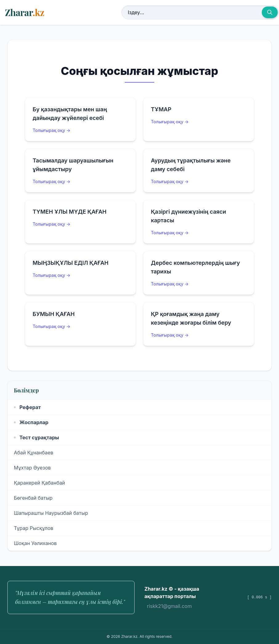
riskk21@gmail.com (169, 606)
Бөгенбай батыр (33, 498)
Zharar (24, 12)
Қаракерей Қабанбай (39, 483)
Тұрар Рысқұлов (34, 528)
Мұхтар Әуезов (32, 468)
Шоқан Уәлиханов (35, 543)
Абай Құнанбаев (34, 453)
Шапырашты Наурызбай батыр (51, 513)
